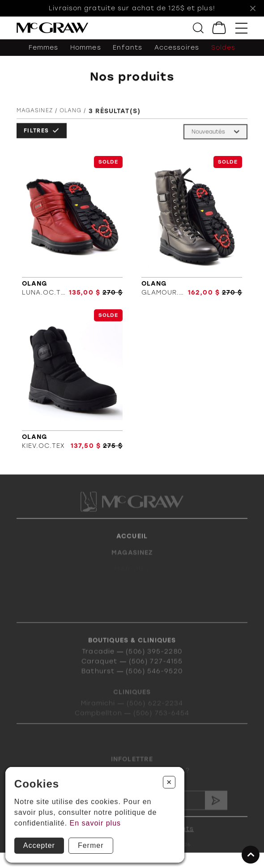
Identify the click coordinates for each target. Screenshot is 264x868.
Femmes (44, 48)
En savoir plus (96, 823)
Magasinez (35, 112)
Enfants (128, 48)
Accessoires (177, 48)
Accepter (39, 845)
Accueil (132, 544)
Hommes (86, 48)
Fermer (91, 845)
